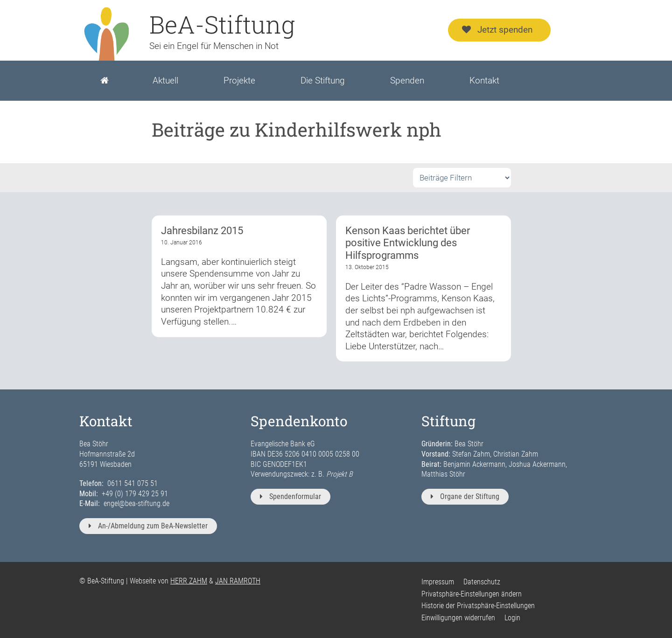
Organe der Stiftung (465, 496)
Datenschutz (482, 582)
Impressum (438, 582)
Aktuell (165, 80)
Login (512, 618)
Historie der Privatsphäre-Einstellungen (478, 606)
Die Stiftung (323, 80)
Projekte (239, 80)
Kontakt (484, 80)
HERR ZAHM (189, 581)
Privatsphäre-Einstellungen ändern (472, 594)
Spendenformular (290, 496)
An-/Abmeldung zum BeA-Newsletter (148, 526)
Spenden (407, 80)
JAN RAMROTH (238, 581)
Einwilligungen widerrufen (458, 618)
